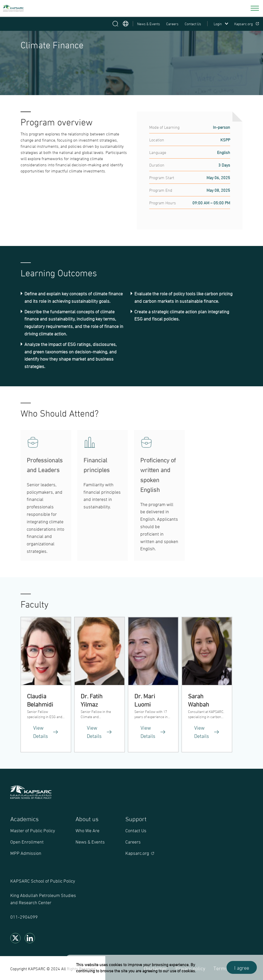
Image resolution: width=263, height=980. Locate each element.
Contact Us (193, 24)
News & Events (149, 24)
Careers (172, 24)
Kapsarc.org (247, 24)
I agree (242, 967)
